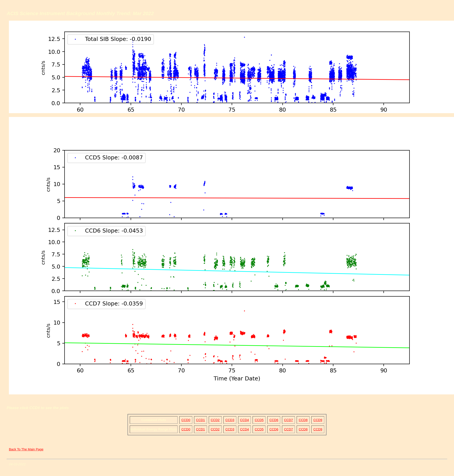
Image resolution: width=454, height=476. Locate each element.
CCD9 (318, 420)
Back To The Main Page (26, 449)
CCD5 (259, 420)
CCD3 (230, 420)
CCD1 (201, 420)
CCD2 (215, 420)
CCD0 (186, 420)
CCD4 (245, 420)
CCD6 (274, 420)
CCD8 (303, 420)
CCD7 (288, 420)
